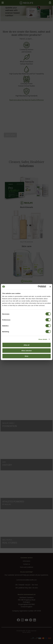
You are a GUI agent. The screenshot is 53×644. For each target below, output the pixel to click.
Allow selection (26, 351)
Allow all (26, 345)
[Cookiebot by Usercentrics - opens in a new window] (38, 287)
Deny (26, 356)
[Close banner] (50, 287)
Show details (43, 339)
